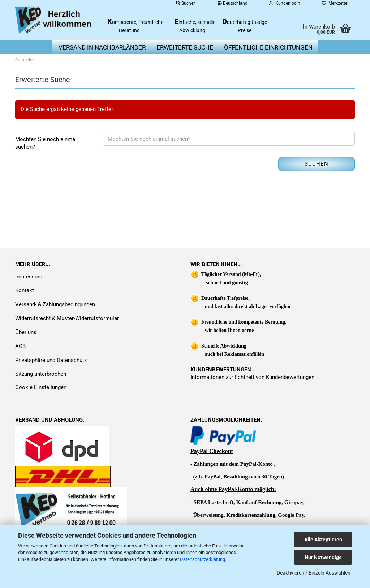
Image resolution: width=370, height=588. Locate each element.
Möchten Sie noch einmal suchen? (46, 143)
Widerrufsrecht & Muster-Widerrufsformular (67, 318)
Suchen (317, 164)
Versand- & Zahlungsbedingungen (55, 304)
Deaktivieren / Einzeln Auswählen (314, 573)
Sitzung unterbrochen (41, 374)
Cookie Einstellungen (41, 387)
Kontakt (25, 290)
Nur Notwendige (323, 557)
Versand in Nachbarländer (102, 47)
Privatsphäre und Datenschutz (51, 360)
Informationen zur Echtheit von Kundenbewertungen (252, 377)
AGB (20, 346)
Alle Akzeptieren (323, 540)
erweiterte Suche (185, 47)
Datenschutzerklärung (203, 559)
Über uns (26, 332)
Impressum (29, 277)
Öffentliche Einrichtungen (268, 47)
